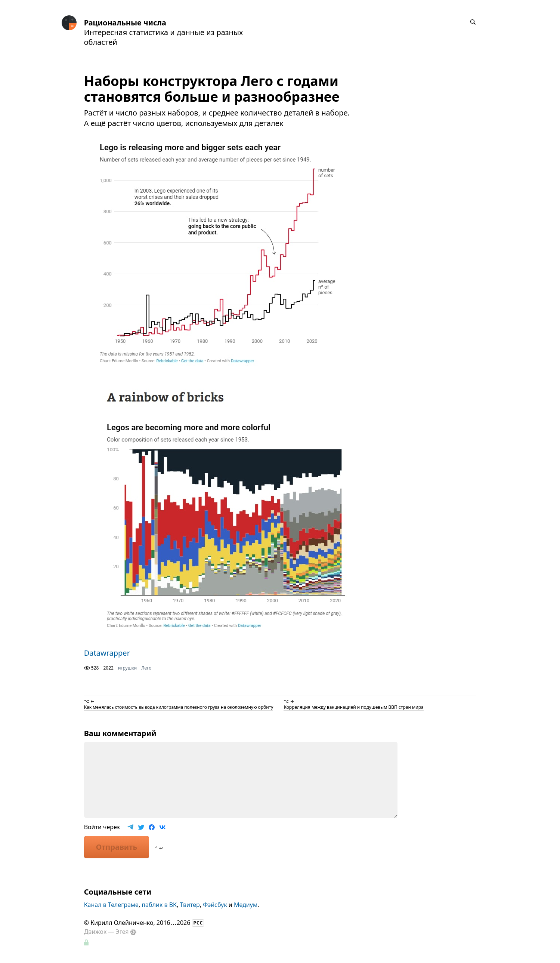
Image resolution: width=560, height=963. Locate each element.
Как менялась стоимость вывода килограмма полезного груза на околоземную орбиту (179, 707)
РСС (198, 923)
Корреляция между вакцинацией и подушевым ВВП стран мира (353, 707)
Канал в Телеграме (111, 905)
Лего (146, 668)
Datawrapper (107, 653)
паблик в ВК (159, 905)
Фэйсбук (215, 905)
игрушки (127, 668)
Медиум (246, 905)
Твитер (190, 905)
